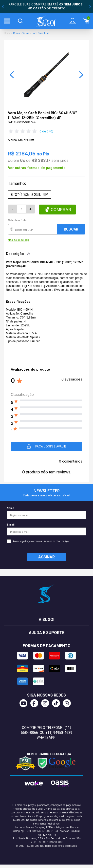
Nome (46, 513)
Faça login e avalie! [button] (46, 446)
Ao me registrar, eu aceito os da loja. (38, 541)
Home (7, 33)
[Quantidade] (21, 209)
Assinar (46, 557)
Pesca (17, 33)
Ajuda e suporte (47, 633)
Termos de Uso (52, 541)
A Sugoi (46, 620)
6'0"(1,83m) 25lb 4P (29, 194)
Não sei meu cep (19, 240)
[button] (12, 75)
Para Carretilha (41, 33)
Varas (26, 33)
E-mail (46, 529)
